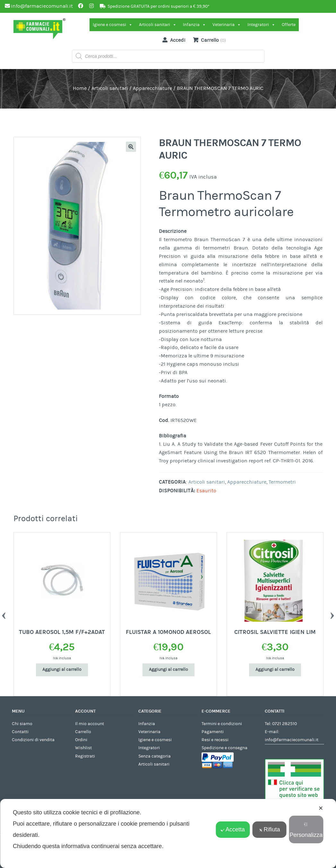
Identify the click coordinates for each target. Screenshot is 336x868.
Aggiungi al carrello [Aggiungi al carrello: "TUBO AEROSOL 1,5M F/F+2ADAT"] (62, 670)
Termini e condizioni (222, 724)
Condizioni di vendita (33, 740)
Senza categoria (155, 756)
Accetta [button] (233, 829)
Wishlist (83, 748)
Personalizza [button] (306, 830)
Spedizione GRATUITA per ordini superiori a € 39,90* (159, 6)
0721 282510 (284, 724)
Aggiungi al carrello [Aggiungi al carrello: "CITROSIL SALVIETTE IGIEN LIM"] (275, 670)
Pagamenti (213, 732)
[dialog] (168, 833)
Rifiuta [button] (270, 829)
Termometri (282, 482)
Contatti (20, 732)
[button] (131, 147)
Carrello (83, 732)
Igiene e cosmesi (113, 25)
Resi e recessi (215, 740)
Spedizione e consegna (224, 748)
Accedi (173, 40)
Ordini (81, 740)
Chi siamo (22, 724)
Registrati (85, 756)
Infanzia (194, 25)
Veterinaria (227, 25)
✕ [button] (321, 808)
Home (80, 88)
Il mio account (90, 724)
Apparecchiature (152, 88)
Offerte (289, 25)
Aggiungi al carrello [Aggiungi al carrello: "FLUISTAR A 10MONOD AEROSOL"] (168, 670)
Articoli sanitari (158, 25)
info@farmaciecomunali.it (292, 740)
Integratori (261, 25)
